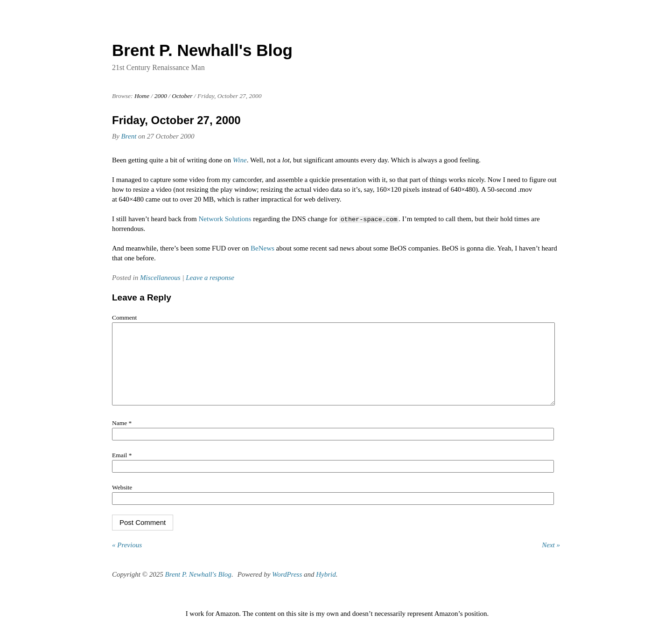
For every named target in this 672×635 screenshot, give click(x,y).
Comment (124, 317)
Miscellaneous (160, 278)
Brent (129, 136)
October (182, 96)
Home (142, 96)
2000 (161, 96)
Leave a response (210, 278)
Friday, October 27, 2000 (176, 120)
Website (122, 501)
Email (122, 469)
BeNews (262, 248)
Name (122, 437)
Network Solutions (225, 219)
